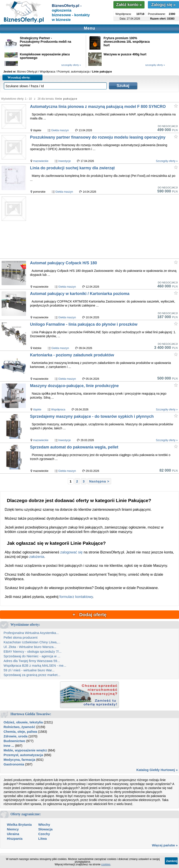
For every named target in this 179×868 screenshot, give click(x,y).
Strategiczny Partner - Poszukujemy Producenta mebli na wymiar (45, 42)
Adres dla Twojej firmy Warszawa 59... (32, 661)
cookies (106, 864)
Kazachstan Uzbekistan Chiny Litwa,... (32, 642)
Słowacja (45, 829)
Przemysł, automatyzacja (23, 755)
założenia (37, 557)
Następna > (99, 481)
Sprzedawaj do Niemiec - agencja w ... (32, 656)
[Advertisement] (104, 227)
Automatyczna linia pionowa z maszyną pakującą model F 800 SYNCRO (98, 107)
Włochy (44, 825)
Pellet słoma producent (21, 637)
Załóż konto (129, 5)
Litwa (42, 839)
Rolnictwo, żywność (19, 727)
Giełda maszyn (60, 130)
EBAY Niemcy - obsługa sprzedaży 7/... (32, 651)
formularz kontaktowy (76, 597)
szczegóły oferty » (71, 65)
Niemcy (13, 829)
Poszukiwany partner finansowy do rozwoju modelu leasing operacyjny (98, 137)
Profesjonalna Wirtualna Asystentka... (31, 633)
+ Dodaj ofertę (89, 615)
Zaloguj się (163, 5)
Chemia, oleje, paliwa (20, 732)
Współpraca (58, 410)
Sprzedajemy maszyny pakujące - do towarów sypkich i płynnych (92, 416)
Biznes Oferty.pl (27, 72)
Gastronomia (14, 764)
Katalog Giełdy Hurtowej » (157, 770)
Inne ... (9, 746)
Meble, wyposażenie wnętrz (25, 750)
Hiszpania (15, 839)
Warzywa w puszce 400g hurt (125, 54)
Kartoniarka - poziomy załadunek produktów (72, 355)
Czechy (44, 834)
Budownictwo (14, 741)
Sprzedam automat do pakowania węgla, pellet (74, 447)
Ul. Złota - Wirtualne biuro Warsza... (30, 647)
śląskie (37, 410)
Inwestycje (64, 161)
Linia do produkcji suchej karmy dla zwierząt (72, 168)
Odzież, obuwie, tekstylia (23, 722)
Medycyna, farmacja (19, 760)
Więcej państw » (165, 845)
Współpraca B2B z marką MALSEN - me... (35, 665)
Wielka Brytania (19, 825)
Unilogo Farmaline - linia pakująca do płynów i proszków (84, 324)
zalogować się (71, 552)
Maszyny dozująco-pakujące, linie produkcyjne (74, 386)
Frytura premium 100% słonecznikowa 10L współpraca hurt (127, 42)
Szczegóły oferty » (167, 161)
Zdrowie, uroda (16, 736)
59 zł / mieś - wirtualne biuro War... (29, 670)
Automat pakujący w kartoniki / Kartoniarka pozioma (80, 294)
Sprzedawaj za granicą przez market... (32, 675)
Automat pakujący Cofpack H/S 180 (63, 263)
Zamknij (172, 861)
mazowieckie (41, 161)
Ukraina (13, 834)
